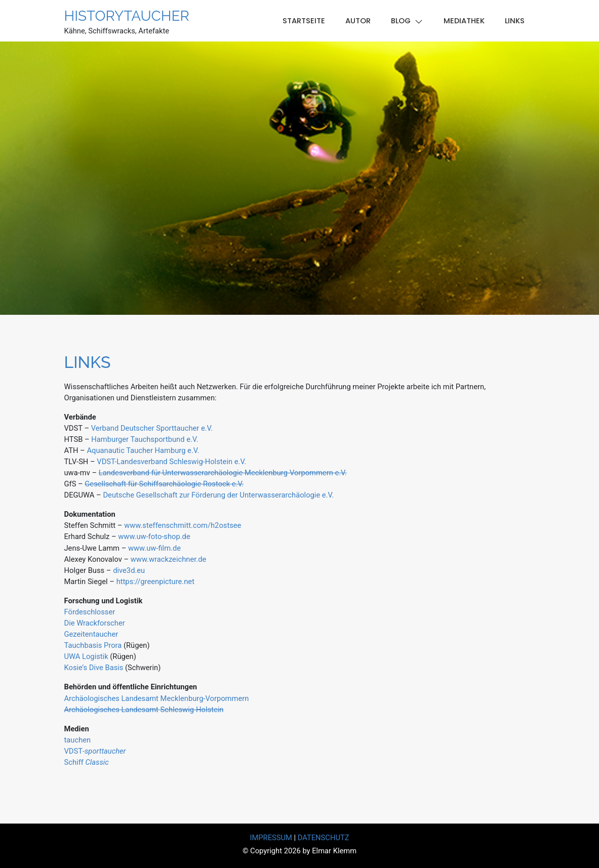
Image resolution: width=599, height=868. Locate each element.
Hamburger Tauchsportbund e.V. (145, 439)
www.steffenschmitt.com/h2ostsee (183, 525)
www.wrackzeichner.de (169, 559)
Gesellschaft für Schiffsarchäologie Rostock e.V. (164, 484)
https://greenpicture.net (155, 582)
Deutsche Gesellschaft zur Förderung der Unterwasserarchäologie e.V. (218, 495)
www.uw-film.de (154, 548)
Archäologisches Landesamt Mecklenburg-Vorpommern (157, 698)
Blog (401, 21)
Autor (358, 21)
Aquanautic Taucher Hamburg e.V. (143, 450)
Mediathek (464, 21)
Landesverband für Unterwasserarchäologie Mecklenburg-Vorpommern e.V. (223, 473)
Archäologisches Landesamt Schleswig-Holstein (144, 710)
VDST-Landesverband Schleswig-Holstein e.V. (171, 462)
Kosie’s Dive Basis (94, 668)
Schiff (87, 762)
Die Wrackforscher (95, 623)
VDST (95, 751)
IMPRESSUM (271, 838)
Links (515, 21)
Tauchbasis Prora (93, 645)
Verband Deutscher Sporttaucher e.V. (152, 428)
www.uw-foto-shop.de (154, 536)
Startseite (304, 21)
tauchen (78, 740)
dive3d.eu (128, 570)
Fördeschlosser (90, 612)
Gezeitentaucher (91, 634)
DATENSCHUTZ (324, 838)
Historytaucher (127, 16)
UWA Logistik (86, 656)
